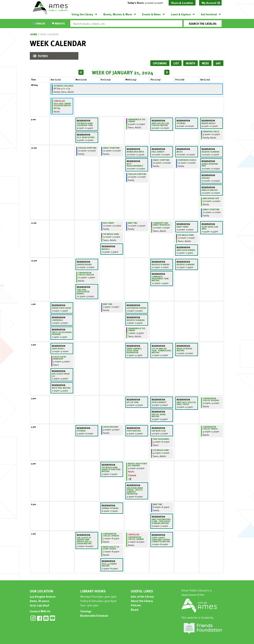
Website (60, 24)
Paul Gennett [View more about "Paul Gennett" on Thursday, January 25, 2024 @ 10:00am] (158, 152)
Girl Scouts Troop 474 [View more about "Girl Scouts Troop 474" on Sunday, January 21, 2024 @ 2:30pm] (61, 375)
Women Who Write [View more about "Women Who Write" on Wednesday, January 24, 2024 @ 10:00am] (135, 152)
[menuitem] (210, 3)
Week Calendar (49, 34)
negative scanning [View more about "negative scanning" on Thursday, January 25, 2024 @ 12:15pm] (161, 264)
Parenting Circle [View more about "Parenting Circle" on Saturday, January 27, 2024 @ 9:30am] (211, 131)
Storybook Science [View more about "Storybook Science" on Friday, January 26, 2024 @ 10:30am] (187, 160)
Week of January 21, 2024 (122, 72)
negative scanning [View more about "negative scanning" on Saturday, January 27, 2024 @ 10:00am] (211, 152)
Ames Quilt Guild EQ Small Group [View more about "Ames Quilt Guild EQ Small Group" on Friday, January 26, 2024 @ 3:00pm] (186, 403)
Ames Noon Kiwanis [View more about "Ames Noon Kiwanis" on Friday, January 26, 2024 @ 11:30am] (186, 250)
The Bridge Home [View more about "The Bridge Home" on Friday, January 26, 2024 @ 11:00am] (186, 235)
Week (205, 63)
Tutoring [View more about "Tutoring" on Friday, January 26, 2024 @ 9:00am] (181, 123)
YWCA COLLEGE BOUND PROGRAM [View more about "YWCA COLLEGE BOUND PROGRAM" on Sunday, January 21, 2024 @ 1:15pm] (62, 333)
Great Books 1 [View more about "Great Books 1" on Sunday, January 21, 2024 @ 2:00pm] (58, 349)
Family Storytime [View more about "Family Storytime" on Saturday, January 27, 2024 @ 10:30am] (211, 209)
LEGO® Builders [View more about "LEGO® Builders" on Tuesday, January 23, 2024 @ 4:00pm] (111, 427)
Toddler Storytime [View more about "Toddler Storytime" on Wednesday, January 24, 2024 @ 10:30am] (137, 174)
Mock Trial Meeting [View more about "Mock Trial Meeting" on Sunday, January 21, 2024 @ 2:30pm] (61, 388)
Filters (40, 57)
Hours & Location (182, 3)
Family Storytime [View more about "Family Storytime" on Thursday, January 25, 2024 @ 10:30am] (161, 160)
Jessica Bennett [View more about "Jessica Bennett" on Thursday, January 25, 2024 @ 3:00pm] (159, 402)
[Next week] (167, 72)
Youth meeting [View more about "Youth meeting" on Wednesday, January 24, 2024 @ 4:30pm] (134, 431)
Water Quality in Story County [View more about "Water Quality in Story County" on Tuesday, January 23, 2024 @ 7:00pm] (111, 548)
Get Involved (209, 14)
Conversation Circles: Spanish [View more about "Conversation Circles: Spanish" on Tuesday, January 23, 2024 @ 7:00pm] (111, 535)
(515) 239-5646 (40, 605)
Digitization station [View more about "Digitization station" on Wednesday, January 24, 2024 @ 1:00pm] (136, 308)
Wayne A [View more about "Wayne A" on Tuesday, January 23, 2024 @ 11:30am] (106, 249)
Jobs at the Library (142, 596)
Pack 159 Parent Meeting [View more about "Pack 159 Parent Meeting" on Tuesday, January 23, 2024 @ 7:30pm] (109, 565)
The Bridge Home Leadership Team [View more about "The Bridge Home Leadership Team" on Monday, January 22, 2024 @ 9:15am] (85, 124)
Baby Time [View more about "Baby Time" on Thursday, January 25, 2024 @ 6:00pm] (158, 504)
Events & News (151, 14)
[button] (147, 3)
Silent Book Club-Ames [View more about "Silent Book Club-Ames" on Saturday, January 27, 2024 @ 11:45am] (210, 228)
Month (190, 63)
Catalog (40, 24)
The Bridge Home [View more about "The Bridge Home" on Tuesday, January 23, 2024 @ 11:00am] (111, 234)
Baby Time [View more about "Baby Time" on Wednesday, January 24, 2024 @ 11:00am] (133, 223)
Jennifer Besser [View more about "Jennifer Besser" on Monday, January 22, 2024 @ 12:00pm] (84, 264)
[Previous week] (81, 72)
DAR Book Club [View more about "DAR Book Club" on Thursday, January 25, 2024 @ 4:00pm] (159, 431)
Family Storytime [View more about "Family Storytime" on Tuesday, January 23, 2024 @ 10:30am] (111, 148)
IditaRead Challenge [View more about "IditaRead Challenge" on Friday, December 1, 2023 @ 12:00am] (63, 86)
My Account (209, 3)
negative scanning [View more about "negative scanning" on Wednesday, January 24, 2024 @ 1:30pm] (136, 320)
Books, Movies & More (118, 14)
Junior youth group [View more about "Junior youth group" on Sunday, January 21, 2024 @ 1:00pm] (62, 308)
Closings (86, 611)
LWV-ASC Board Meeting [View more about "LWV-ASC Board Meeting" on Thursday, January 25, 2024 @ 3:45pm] (159, 415)
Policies (136, 605)
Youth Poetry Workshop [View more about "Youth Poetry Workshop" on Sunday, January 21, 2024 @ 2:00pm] (60, 358)
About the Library (142, 601)
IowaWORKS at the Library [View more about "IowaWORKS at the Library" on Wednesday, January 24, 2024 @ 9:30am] (137, 120)
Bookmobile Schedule (94, 615)
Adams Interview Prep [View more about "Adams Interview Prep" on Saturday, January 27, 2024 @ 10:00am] (210, 165)
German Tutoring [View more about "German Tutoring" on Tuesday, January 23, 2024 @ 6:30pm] (110, 508)
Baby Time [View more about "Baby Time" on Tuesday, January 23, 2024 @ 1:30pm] (108, 304)
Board (135, 609)
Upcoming (160, 63)
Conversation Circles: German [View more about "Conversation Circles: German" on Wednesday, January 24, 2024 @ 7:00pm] (136, 538)
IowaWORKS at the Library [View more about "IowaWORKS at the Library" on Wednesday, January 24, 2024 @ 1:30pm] (137, 329)
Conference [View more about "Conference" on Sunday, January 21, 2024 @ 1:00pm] (57, 320)
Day (218, 63)
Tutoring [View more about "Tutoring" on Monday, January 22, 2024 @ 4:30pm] (81, 431)
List (176, 63)
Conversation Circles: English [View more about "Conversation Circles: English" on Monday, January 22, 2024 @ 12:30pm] (86, 274)
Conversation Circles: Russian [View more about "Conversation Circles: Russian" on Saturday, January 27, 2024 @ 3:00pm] (211, 399)
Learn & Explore (181, 14)
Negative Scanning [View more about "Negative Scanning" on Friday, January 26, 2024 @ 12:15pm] (186, 264)
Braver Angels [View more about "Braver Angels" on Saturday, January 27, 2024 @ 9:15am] (208, 123)
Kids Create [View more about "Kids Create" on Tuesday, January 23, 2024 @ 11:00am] (108, 223)
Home (34, 34)
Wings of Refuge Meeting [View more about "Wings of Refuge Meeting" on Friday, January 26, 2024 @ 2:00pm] (184, 349)
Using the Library (82, 14)
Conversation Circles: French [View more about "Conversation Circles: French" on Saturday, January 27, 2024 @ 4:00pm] (210, 428)
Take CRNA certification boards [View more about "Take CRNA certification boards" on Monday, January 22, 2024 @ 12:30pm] (83, 292)
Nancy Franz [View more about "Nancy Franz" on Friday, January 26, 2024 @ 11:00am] (182, 227)
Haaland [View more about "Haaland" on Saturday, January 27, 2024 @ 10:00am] (206, 178)
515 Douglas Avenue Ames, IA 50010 (43, 599)
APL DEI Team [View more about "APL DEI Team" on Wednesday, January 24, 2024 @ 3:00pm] (133, 402)
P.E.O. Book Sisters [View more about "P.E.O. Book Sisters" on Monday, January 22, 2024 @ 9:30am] (86, 137)
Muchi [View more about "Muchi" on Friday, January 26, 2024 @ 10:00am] (180, 152)
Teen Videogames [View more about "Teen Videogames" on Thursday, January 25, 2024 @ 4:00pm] (161, 439)
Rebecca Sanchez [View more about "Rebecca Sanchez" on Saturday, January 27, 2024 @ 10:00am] (210, 190)
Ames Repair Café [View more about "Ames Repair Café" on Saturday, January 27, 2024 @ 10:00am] (211, 198)
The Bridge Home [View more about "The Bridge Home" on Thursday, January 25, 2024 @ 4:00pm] (161, 450)
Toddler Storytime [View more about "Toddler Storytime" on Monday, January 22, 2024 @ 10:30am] (87, 148)
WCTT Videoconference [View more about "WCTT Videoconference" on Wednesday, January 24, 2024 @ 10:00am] (135, 165)
